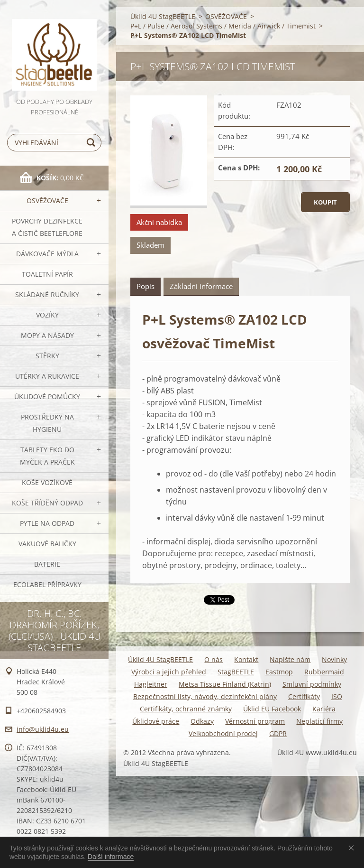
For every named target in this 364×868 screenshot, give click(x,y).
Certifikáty (304, 696)
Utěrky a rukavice (47, 376)
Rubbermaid (324, 672)
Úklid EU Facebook (272, 709)
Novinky (334, 659)
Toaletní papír (47, 274)
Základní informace (201, 286)
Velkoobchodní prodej (223, 733)
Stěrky (47, 356)
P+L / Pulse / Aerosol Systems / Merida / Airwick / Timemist (223, 26)
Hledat (92, 143)
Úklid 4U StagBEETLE (163, 16)
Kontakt (246, 659)
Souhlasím (353, 848)
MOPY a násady (47, 335)
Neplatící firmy (319, 721)
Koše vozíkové (47, 482)
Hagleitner (151, 684)
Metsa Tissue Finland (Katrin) (225, 684)
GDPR (278, 733)
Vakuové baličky (47, 544)
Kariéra (324, 709)
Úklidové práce (156, 721)
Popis (146, 286)
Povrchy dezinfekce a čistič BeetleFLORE (47, 227)
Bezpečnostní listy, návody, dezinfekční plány (205, 696)
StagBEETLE (236, 672)
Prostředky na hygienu (47, 423)
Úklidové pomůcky (47, 397)
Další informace (111, 857)
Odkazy (202, 721)
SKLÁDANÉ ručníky (47, 294)
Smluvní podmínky (312, 684)
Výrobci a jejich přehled (169, 672)
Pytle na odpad (47, 523)
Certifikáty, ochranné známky (186, 709)
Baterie (47, 564)
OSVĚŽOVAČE (47, 201)
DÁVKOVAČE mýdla (47, 254)
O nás (214, 659)
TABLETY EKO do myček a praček (47, 456)
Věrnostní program (255, 721)
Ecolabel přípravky (47, 584)
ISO (337, 696)
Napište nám (290, 659)
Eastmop (279, 672)
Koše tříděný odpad (47, 503)
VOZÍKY (47, 315)
